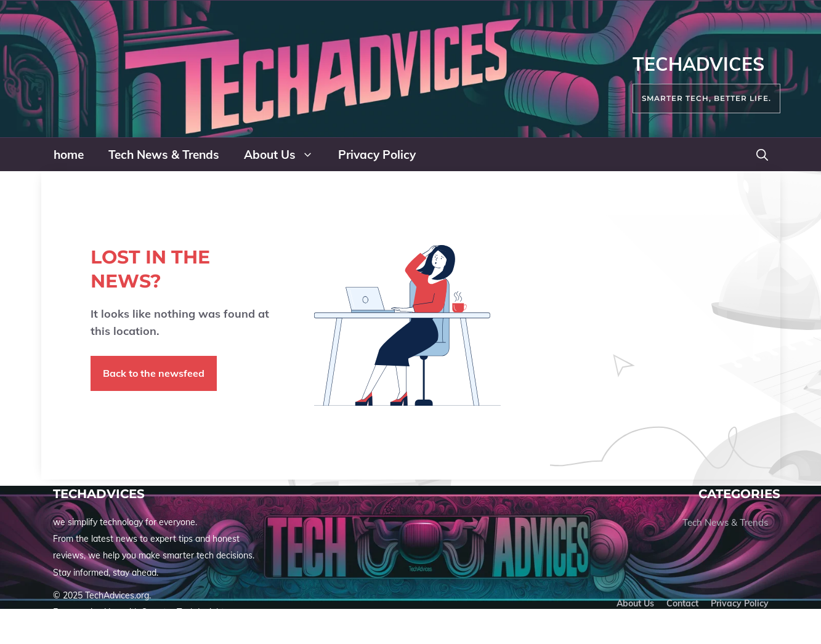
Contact (682, 603)
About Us (285, 155)
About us (635, 603)
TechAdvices (698, 64)
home (69, 155)
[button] (762, 155)
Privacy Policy (377, 155)
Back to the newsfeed (154, 373)
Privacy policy (740, 603)
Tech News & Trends (164, 155)
